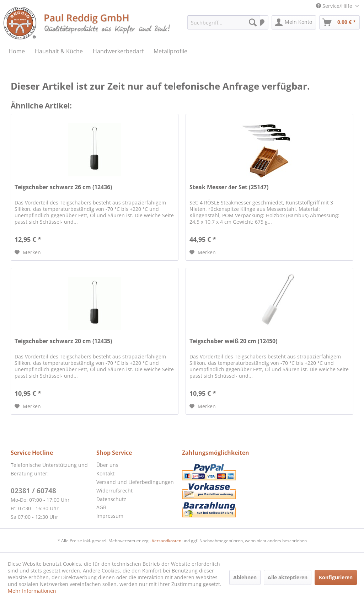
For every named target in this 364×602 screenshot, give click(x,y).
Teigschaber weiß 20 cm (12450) (233, 341)
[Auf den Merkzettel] (28, 252)
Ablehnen (245, 577)
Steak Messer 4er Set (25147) (229, 187)
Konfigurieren (336, 577)
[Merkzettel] (261, 22)
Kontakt (105, 473)
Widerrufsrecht (114, 491)
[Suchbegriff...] (224, 22)
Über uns (107, 465)
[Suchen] (253, 22)
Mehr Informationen (32, 591)
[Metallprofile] (170, 51)
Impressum (110, 516)
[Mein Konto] (294, 22)
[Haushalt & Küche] (59, 51)
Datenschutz (111, 499)
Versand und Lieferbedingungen (135, 482)
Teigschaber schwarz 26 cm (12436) (63, 187)
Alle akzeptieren (288, 577)
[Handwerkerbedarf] (118, 51)
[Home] (17, 51)
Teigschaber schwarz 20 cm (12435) (63, 341)
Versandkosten (167, 541)
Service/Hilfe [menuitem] (335, 6)
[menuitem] (224, 22)
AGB (101, 507)
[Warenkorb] (339, 22)
